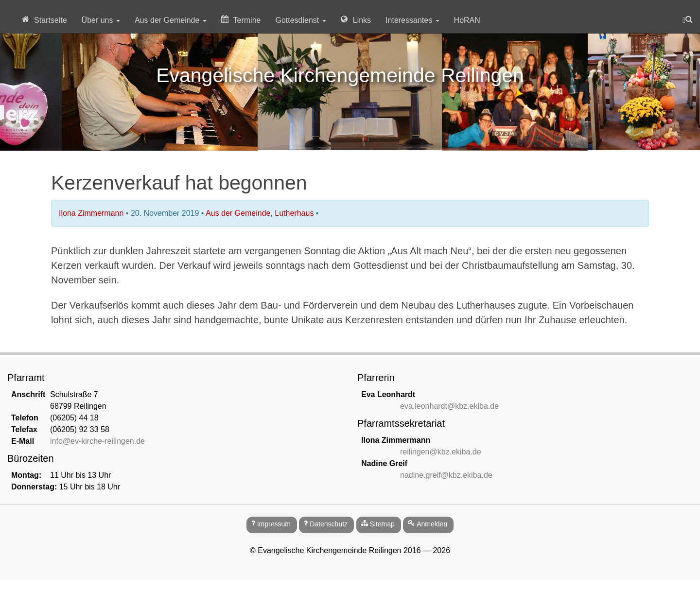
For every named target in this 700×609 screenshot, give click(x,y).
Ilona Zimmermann (91, 213)
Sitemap (382, 524)
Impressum (274, 524)
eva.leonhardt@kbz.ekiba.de (449, 406)
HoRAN (467, 20)
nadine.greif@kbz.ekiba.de (446, 475)
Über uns (101, 20)
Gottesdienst (300, 20)
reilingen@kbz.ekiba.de (441, 452)
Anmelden (432, 524)
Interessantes (412, 20)
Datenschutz (329, 524)
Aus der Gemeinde (171, 20)
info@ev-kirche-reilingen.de (97, 441)
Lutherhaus (294, 213)
